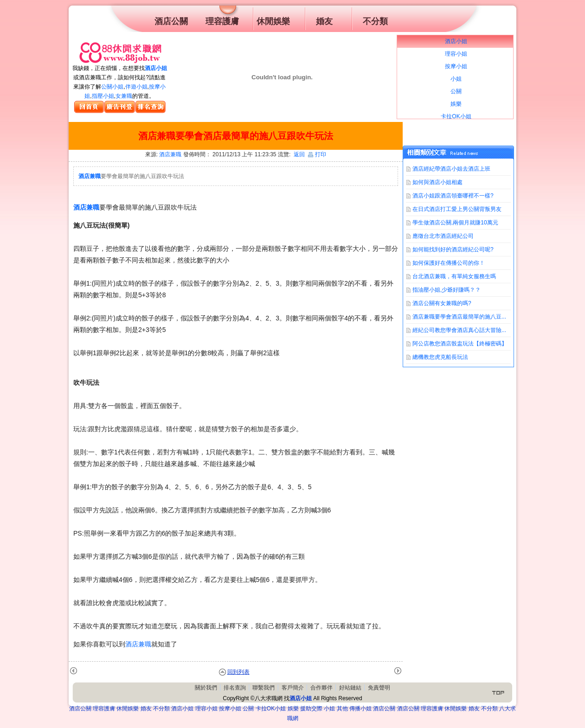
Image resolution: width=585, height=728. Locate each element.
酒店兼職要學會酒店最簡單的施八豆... (459, 317)
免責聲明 (379, 688)
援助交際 (311, 709)
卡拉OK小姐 (271, 709)
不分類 (161, 709)
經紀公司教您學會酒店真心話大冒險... (459, 330)
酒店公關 (80, 709)
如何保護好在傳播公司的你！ (449, 263)
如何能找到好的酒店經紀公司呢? (453, 249)
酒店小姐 (156, 68)
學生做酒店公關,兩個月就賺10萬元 (455, 223)
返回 (299, 154)
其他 (342, 709)
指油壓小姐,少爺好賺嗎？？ (447, 290)
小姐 (329, 709)
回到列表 (238, 672)
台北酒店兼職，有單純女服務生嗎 (454, 276)
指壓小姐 (103, 96)
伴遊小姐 (136, 87)
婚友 (146, 709)
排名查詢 (235, 688)
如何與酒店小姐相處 (437, 182)
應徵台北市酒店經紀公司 (443, 236)
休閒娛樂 (128, 709)
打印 (317, 154)
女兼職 (124, 96)
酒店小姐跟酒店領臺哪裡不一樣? (453, 196)
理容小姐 (206, 709)
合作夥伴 (321, 688)
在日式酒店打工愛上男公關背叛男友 (457, 209)
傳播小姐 (360, 709)
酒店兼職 (170, 154)
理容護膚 (104, 709)
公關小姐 (112, 87)
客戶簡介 (293, 688)
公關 (248, 709)
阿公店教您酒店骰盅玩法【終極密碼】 (460, 344)
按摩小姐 (230, 709)
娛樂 (293, 709)
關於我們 (206, 688)
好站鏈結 (350, 688)
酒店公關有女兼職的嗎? (442, 303)
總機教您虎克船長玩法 (440, 357)
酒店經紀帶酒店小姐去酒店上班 (451, 169)
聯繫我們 (264, 688)
